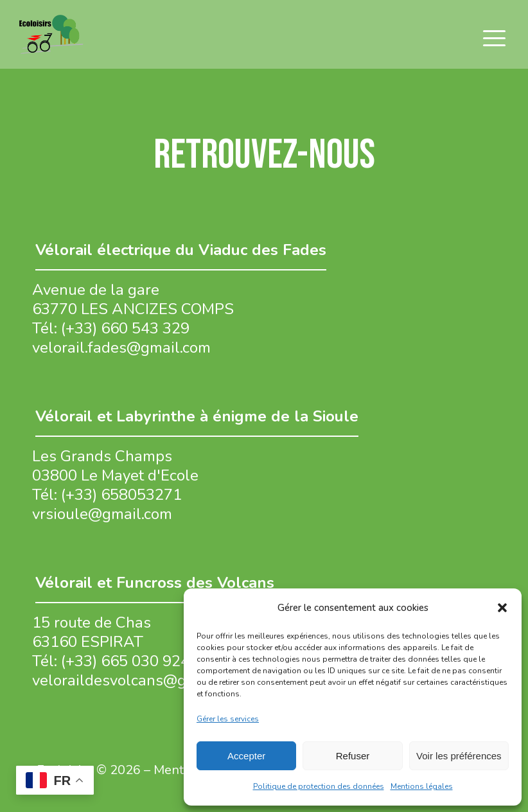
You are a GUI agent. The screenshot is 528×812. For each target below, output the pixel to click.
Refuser (353, 756)
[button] (502, 608)
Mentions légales (422, 786)
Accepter (246, 756)
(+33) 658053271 (121, 495)
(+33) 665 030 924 (125, 661)
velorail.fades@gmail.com (121, 348)
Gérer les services (228, 719)
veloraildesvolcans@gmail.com (140, 680)
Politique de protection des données (319, 786)
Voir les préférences (459, 756)
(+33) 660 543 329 (125, 328)
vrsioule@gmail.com (102, 514)
